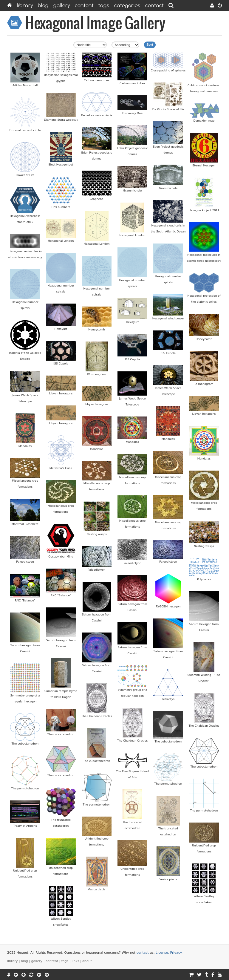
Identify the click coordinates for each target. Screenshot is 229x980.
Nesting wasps (97, 534)
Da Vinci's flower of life (168, 109)
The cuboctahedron (61, 734)
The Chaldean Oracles (97, 716)
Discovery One (132, 113)
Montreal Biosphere (25, 524)
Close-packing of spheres (168, 70)
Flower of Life (25, 175)
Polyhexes (204, 579)
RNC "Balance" (61, 595)
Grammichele (168, 188)
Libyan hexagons (61, 393)
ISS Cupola (168, 353)
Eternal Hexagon (204, 165)
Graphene (97, 199)
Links (75, 961)
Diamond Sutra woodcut (61, 120)
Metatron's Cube (61, 468)
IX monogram (96, 374)
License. (162, 953)
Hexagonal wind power (168, 318)
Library (25, 5)
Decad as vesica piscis (97, 115)
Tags (104, 5)
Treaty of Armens (25, 826)
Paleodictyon (25, 562)
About (87, 961)
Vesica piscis (168, 879)
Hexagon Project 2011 (204, 210)
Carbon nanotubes (97, 80)
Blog (43, 5)
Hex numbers (61, 207)
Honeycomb (97, 329)
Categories (127, 5)
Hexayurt (133, 322)
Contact (154, 5)
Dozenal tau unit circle (25, 130)
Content (84, 5)
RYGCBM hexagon (168, 606)
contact (143, 953)
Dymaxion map (204, 121)
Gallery (62, 5)
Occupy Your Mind (61, 556)
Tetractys (168, 699)
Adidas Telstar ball (25, 85)
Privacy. (177, 953)
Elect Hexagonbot (61, 164)
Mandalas (168, 439)
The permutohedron (168, 784)
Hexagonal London (133, 235)
